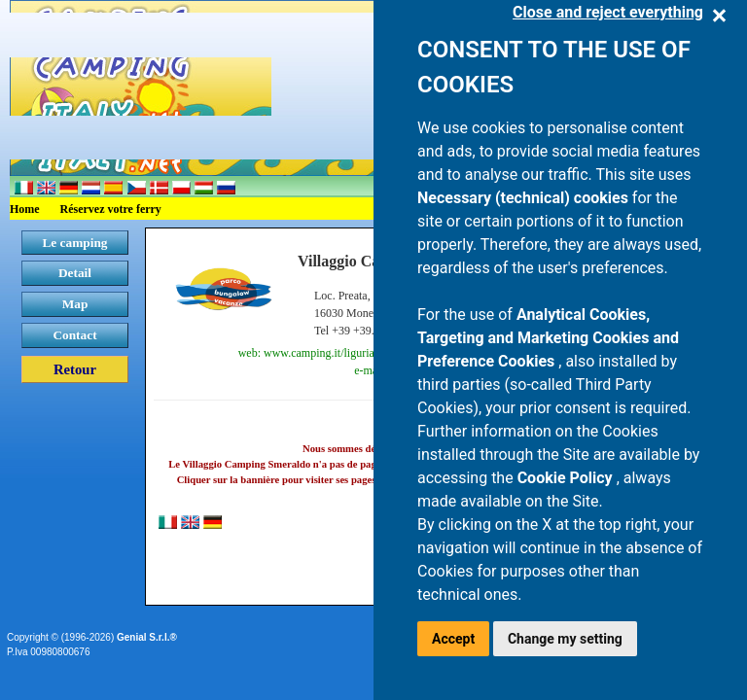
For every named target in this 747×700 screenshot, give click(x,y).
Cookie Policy (567, 478)
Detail (75, 273)
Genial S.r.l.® (147, 637)
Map (75, 304)
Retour (75, 369)
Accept (453, 639)
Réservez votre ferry (111, 209)
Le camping (74, 243)
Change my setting (565, 639)
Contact (74, 335)
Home (25, 209)
